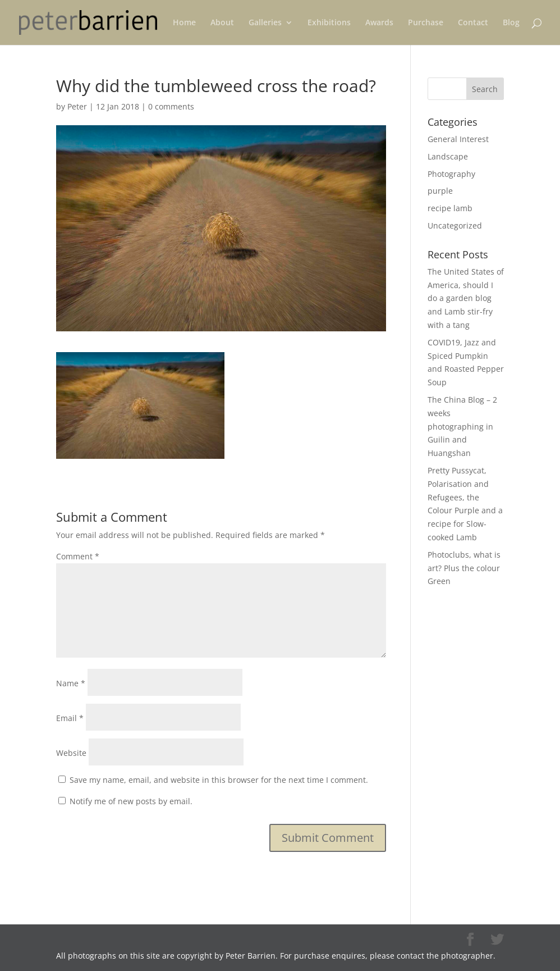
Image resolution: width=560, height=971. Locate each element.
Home (184, 23)
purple (440, 191)
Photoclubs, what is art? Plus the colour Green (464, 568)
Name (71, 683)
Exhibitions (329, 23)
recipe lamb (450, 208)
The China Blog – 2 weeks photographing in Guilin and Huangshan (462, 426)
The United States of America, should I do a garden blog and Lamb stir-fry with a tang (466, 298)
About (222, 23)
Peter (77, 106)
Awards (379, 23)
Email (70, 718)
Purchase (426, 23)
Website (71, 753)
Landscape (448, 156)
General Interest (458, 139)
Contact (473, 23)
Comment (78, 556)
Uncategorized (455, 225)
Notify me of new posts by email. (131, 801)
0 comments (171, 106)
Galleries (265, 23)
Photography (451, 174)
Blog (511, 23)
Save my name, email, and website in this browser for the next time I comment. (219, 780)
